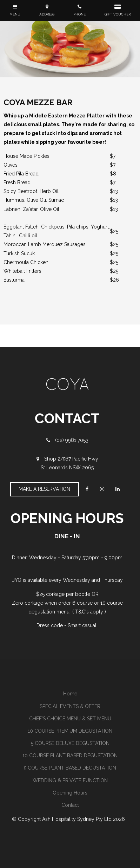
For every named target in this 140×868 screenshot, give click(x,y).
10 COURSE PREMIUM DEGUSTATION (70, 731)
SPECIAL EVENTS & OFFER (70, 706)
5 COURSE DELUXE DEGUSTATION (70, 743)
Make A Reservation (44, 489)
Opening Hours (70, 793)
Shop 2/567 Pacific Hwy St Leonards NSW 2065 (69, 463)
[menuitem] (70, 694)
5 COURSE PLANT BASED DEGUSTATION (70, 768)
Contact (70, 805)
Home (70, 694)
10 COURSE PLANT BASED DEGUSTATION (70, 756)
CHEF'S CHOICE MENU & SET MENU (70, 719)
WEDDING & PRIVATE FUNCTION (70, 780)
